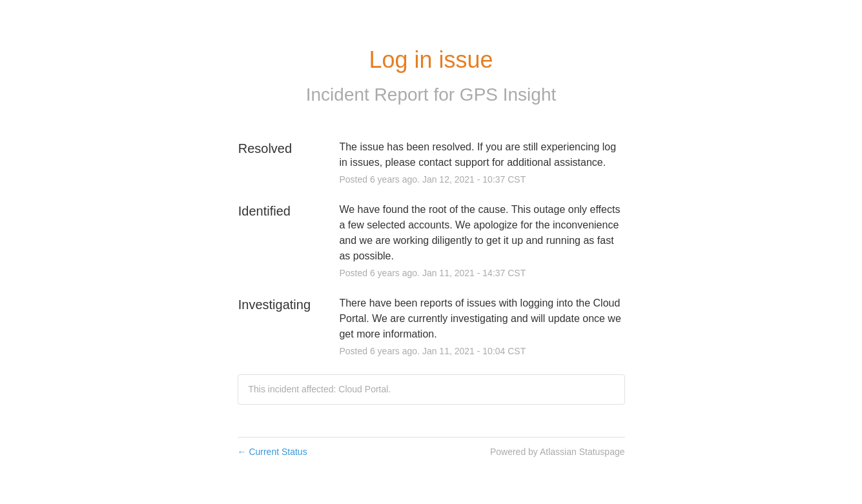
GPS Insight (508, 95)
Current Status (272, 452)
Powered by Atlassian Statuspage (558, 452)
